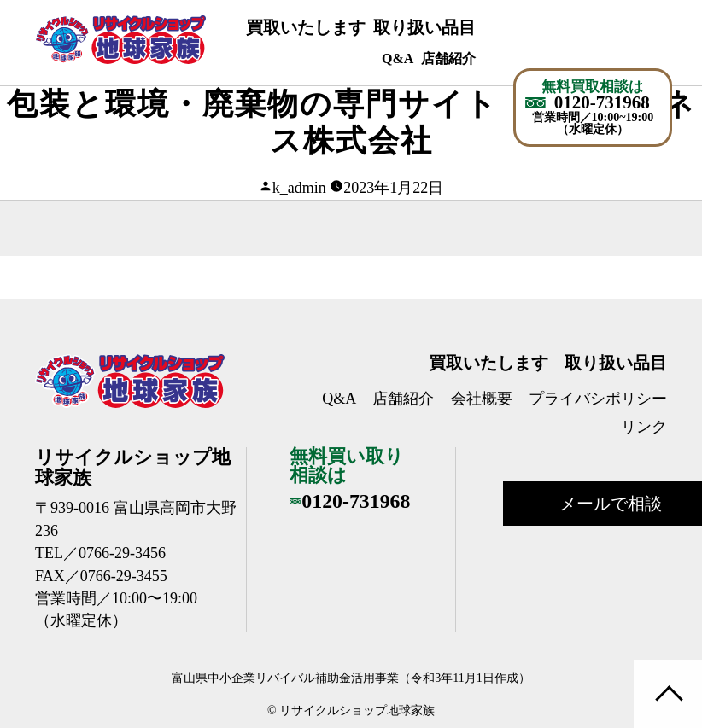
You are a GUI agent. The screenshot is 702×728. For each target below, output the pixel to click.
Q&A (398, 58)
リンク (644, 427)
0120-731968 (602, 103)
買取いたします (306, 27)
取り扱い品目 (424, 27)
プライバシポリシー (598, 399)
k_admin (299, 188)
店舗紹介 (448, 58)
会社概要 (482, 399)
